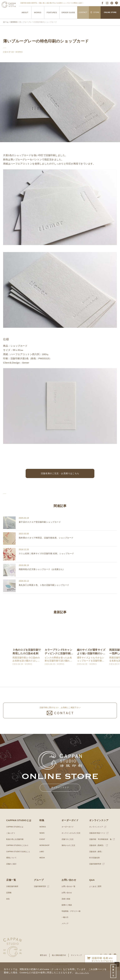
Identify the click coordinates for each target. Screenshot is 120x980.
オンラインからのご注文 (72, 842)
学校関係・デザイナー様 (72, 920)
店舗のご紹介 (12, 873)
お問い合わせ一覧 (69, 896)
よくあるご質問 (96, 896)
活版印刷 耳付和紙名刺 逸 (101, 848)
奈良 (8, 908)
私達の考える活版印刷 (16, 848)
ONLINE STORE (110, 12)
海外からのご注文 (69, 855)
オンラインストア (97, 836)
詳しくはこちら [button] (83, 972)
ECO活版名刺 (95, 867)
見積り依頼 (66, 908)
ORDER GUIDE (68, 12)
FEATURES (52, 12)
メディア (65, 933)
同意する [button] (113, 971)
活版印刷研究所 (96, 873)
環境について (12, 867)
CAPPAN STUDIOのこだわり (19, 855)
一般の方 (65, 927)
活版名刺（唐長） (97, 861)
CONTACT (83, 12)
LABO (42, 861)
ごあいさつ (11, 842)
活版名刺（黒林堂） (98, 855)
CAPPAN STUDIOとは (16, 836)
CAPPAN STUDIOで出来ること (19, 861)
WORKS (38, 12)
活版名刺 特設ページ (98, 842)
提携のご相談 (67, 914)
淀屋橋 (9, 902)
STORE (95, 12)
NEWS (42, 842)
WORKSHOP (45, 855)
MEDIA (42, 867)
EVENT (42, 848)
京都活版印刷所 (13, 896)
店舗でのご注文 (68, 848)
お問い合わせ (67, 902)
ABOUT (25, 12)
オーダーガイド (68, 836)
